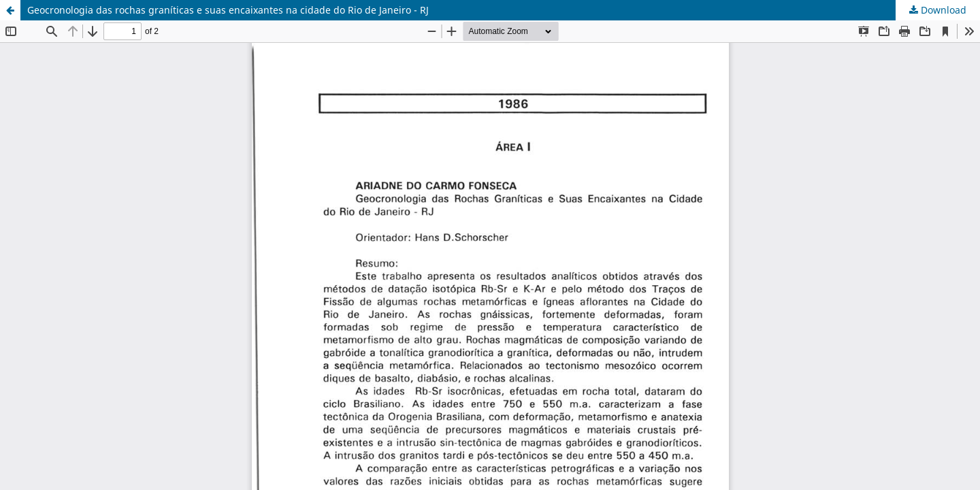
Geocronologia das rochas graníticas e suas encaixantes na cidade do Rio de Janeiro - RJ (228, 10)
